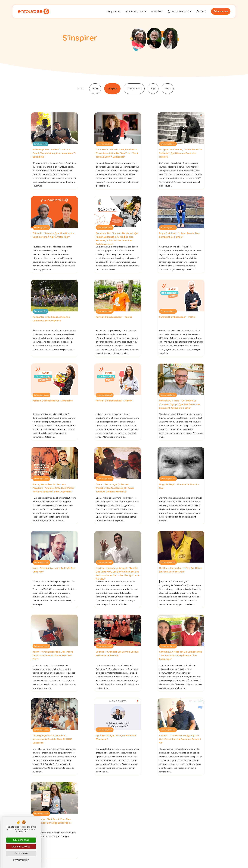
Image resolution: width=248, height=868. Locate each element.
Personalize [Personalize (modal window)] (21, 853)
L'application (114, 11)
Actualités (157, 11)
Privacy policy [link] (21, 860)
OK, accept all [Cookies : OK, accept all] (21, 840)
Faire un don (221, 11)
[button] (136, 11)
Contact (201, 11)
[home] (33, 11)
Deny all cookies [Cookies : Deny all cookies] (21, 847)
